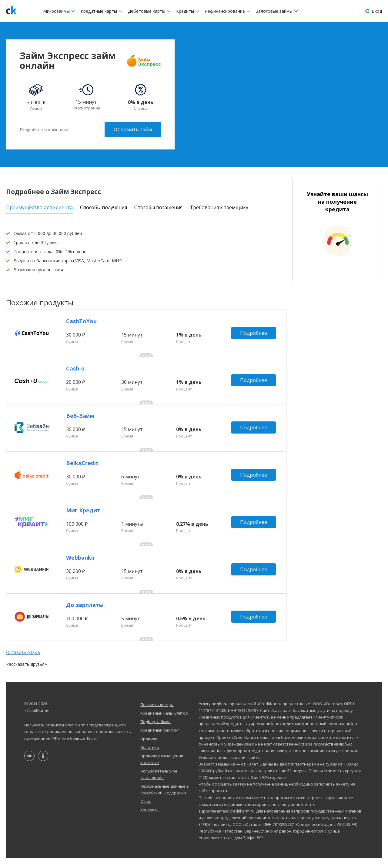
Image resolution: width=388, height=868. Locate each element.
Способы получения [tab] (104, 207)
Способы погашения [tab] (158, 207)
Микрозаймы (59, 11)
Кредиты (188, 11)
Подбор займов (156, 732)
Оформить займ (133, 129)
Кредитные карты (102, 11)
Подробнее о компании (44, 129)
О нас (146, 812)
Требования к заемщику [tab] (219, 207)
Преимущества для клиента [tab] (39, 207)
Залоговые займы (277, 11)
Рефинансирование (228, 11)
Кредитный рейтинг (160, 740)
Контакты (150, 820)
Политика (150, 757)
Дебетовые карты (149, 11)
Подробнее (254, 333)
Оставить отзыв (23, 662)
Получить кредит (157, 715)
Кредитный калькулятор (164, 723)
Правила (149, 749)
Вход (373, 11)
